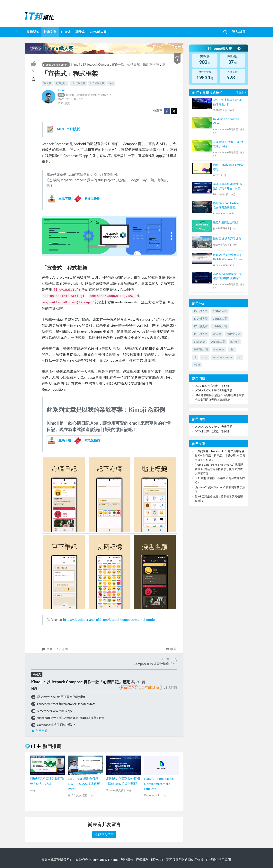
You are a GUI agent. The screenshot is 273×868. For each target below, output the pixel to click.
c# (195, 357)
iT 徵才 (66, 32)
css (239, 357)
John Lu (62, 90)
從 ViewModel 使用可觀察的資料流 (61, 697)
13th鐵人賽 (201, 319)
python (235, 342)
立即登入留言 (104, 835)
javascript (199, 342)
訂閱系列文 (150, 687)
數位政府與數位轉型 (225, 222)
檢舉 (171, 649)
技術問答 (33, 32)
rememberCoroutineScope (55, 711)
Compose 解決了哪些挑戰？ (56, 725)
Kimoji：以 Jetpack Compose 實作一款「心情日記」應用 (110, 64)
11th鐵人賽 (201, 334)
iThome (113, 860)
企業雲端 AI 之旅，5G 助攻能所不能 (228, 144)
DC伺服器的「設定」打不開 (212, 386)
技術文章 (50, 32)
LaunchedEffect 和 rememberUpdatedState (66, 704)
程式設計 (61, 83)
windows (219, 349)
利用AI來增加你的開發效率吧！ (228, 167)
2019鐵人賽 (97, 83)
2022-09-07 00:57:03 (70, 99)
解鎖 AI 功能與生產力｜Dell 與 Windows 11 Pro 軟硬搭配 (228, 257)
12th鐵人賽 (78, 83)
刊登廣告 (127, 860)
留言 (47, 649)
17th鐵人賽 (201, 326)
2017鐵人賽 (201, 349)
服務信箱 (157, 860)
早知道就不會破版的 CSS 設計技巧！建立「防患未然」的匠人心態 (228, 186)
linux (205, 357)
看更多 (242, 92)
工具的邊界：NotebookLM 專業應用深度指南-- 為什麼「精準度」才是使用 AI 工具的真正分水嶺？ (220, 455)
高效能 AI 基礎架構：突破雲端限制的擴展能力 (228, 276)
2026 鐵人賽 (98, 32)
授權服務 (142, 860)
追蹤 (62, 649)
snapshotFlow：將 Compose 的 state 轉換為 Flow (70, 718)
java (111, 83)
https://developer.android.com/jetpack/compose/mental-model (109, 620)
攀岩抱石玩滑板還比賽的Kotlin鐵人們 (84, 95)
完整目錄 (39, 731)
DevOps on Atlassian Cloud (226, 121)
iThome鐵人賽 (224, 48)
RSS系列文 (129, 688)
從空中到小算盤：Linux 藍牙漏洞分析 (227, 102)
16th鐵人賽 (220, 311)
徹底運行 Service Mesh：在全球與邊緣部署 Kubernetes (229, 206)
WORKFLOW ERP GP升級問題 (214, 390)
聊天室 (80, 32)
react (197, 365)
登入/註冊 (239, 32)
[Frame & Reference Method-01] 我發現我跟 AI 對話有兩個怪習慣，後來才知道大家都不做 (219, 469)
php (232, 349)
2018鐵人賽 (218, 342)
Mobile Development (56, 65)
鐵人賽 (47, 83)
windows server (222, 357)
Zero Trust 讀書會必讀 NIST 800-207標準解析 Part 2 (84, 783)
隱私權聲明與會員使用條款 (185, 860)
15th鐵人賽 (201, 311)
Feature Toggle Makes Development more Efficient (159, 783)
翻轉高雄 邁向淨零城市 (227, 238)
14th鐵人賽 (220, 319)
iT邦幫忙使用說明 (219, 860)
